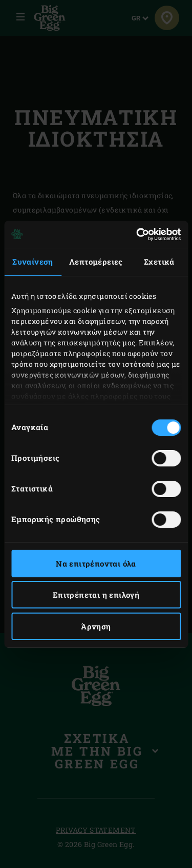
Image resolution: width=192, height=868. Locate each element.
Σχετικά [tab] (159, 262)
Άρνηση (96, 626)
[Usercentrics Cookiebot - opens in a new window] (137, 234)
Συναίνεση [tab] (33, 262)
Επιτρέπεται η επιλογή (96, 595)
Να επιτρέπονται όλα (96, 564)
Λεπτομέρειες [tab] (96, 262)
